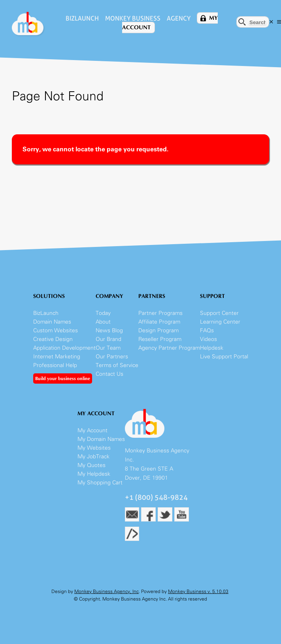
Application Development (64, 348)
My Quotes (91, 465)
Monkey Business (133, 18)
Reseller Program (160, 339)
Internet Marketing (57, 357)
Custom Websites (56, 330)
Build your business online (63, 378)
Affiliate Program (159, 322)
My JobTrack (93, 457)
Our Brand (108, 339)
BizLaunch (82, 18)
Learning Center (220, 322)
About (103, 322)
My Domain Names (101, 439)
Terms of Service (117, 365)
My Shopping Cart (100, 483)
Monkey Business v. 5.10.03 (198, 591)
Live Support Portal (224, 357)
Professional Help (55, 365)
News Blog (109, 330)
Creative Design (53, 339)
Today (103, 313)
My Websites (94, 448)
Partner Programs (160, 313)
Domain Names (52, 322)
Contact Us (109, 374)
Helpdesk (212, 348)
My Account (92, 430)
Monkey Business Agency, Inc (107, 591)
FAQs (207, 330)
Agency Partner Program (169, 348)
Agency (179, 18)
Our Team (108, 348)
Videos (208, 339)
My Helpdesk (94, 474)
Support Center (219, 313)
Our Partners (112, 357)
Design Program (158, 330)
